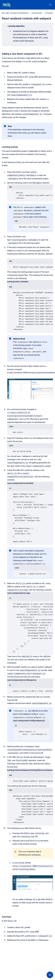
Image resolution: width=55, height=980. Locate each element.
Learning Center (37, 13)
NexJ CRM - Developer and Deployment (15, 13)
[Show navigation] (50, 975)
